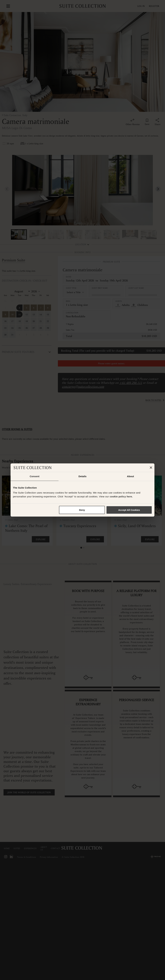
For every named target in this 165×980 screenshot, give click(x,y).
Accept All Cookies (129, 510)
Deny (82, 510)
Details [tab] (82, 476)
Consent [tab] (35, 476)
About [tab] (130, 476)
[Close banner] (151, 468)
